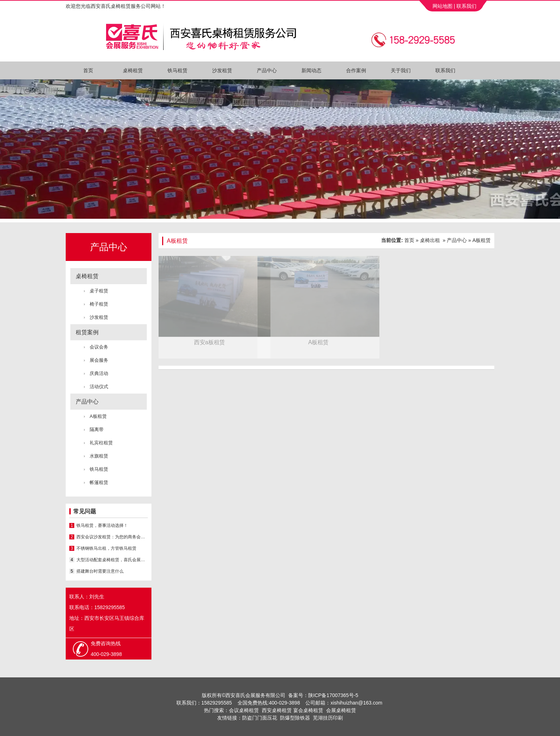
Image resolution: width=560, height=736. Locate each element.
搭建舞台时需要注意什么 (100, 571)
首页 (88, 70)
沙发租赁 (222, 70)
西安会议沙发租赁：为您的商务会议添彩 (112, 537)
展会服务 (99, 360)
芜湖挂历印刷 (328, 718)
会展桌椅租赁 (341, 710)
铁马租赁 (177, 70)
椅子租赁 (99, 304)
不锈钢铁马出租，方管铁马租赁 (106, 548)
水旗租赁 (99, 456)
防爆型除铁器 (295, 718)
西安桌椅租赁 (277, 710)
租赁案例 (87, 332)
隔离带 (97, 429)
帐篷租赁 (99, 482)
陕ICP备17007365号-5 (333, 695)
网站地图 (442, 6)
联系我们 (466, 6)
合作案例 (356, 70)
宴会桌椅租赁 (308, 710)
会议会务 (99, 347)
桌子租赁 (99, 291)
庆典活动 (99, 373)
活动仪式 (99, 387)
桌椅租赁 (133, 70)
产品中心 (267, 70)
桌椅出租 (430, 240)
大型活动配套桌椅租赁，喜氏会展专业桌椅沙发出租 (112, 560)
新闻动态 (311, 70)
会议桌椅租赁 (244, 710)
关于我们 (401, 70)
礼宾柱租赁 (101, 443)
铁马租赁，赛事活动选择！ (102, 525)
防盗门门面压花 (260, 718)
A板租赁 (98, 416)
